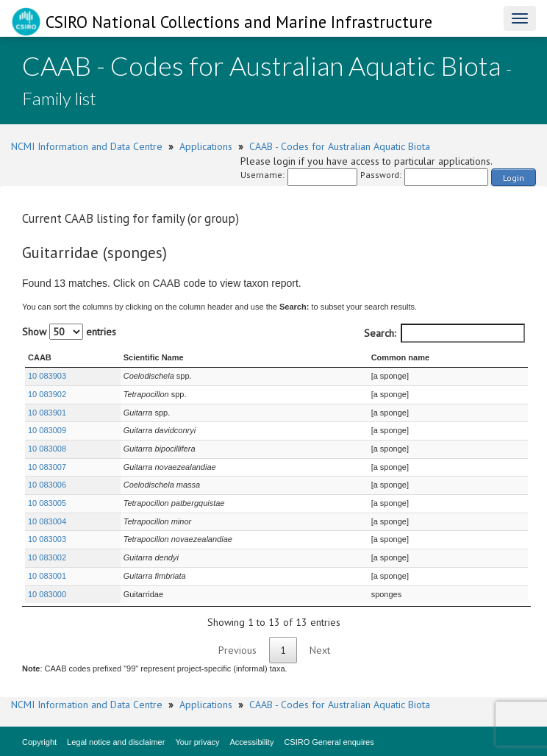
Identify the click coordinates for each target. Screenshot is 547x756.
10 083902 (47, 394)
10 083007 (47, 467)
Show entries (69, 332)
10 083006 (47, 485)
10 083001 (47, 576)
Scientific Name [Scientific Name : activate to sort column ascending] (154, 357)
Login (514, 178)
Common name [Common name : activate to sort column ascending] (400, 357)
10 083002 (47, 557)
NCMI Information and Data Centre (87, 146)
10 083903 (47, 376)
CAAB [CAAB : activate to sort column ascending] (40, 357)
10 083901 (47, 413)
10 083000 (47, 594)
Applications (206, 146)
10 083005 (47, 503)
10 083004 (47, 521)
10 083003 (47, 539)
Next (320, 650)
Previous (237, 650)
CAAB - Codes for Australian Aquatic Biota (340, 146)
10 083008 (47, 449)
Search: (444, 333)
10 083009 (47, 430)
